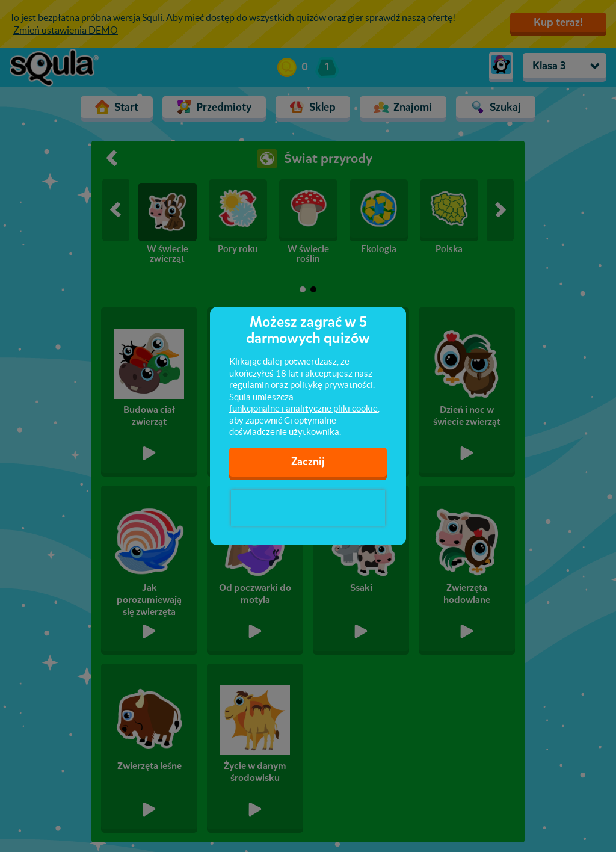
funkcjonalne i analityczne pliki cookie (303, 408)
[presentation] (308, 508)
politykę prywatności (331, 385)
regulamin (249, 385)
